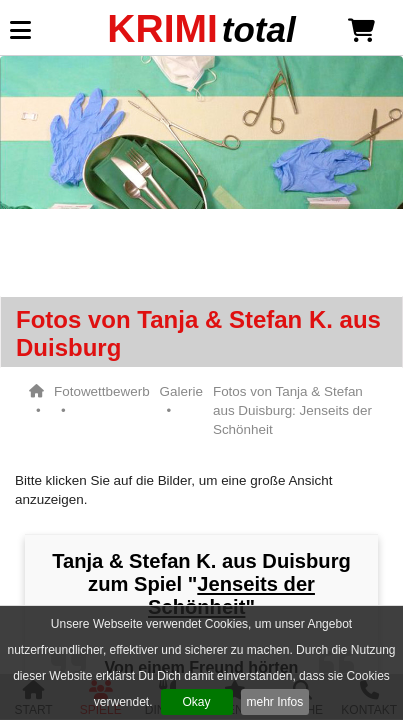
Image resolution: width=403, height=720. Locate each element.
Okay (196, 702)
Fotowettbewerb (102, 391)
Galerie (181, 391)
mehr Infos (275, 702)
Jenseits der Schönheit (231, 595)
